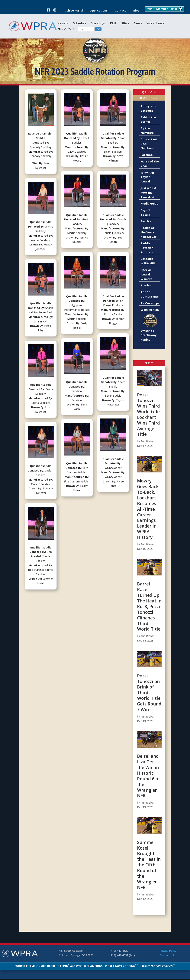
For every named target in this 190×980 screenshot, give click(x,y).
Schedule (80, 23)
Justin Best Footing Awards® (148, 192)
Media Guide (149, 203)
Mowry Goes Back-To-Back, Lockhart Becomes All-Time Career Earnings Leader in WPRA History (149, 509)
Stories (146, 285)
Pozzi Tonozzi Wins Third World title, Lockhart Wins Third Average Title (149, 414)
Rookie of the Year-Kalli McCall (149, 232)
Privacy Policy (168, 951)
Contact (119, 11)
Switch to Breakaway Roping (149, 335)
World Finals (155, 23)
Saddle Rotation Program (147, 248)
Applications (97, 11)
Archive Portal (71, 11)
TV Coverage (150, 303)
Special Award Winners (146, 274)
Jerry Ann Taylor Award (147, 177)
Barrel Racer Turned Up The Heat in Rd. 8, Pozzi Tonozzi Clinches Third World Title (149, 606)
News (138, 23)
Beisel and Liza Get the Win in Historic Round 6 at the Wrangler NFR (149, 776)
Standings (98, 23)
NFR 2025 (66, 29)
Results (63, 23)
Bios (134, 11)
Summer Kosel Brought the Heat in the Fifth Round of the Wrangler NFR (149, 865)
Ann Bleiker (148, 441)
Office (125, 23)
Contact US (167, 955)
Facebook (148, 155)
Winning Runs (150, 309)
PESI (113, 23)
